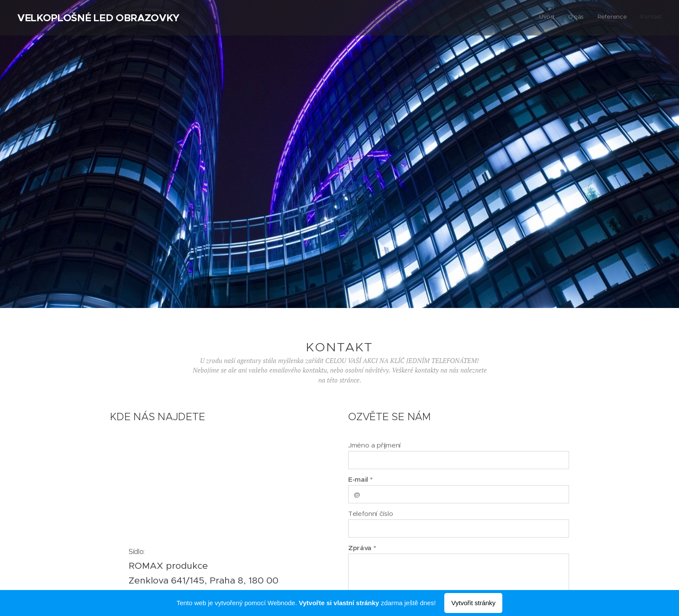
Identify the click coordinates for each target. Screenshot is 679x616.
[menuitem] (622, 18)
